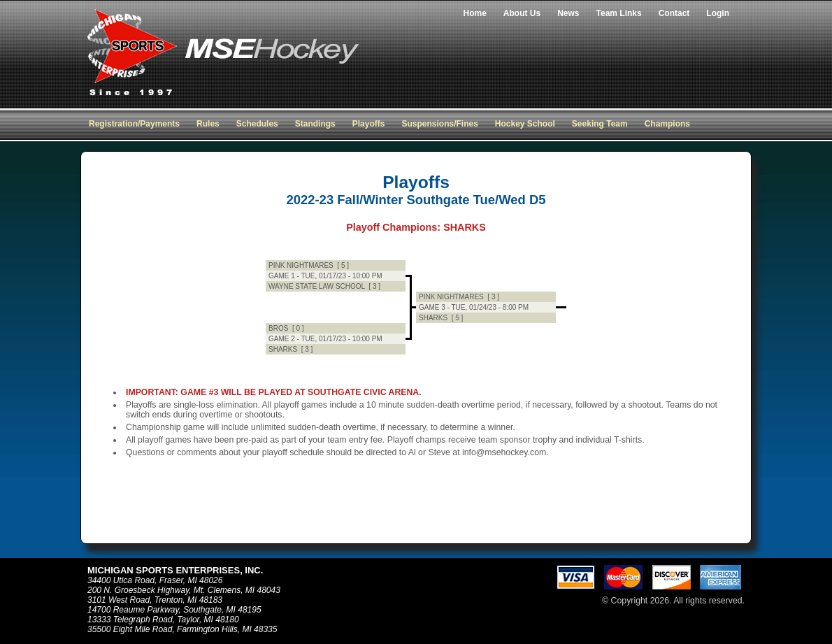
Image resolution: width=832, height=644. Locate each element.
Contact (674, 13)
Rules (208, 124)
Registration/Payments (134, 124)
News (568, 13)
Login (718, 13)
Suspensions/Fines (439, 124)
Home (475, 13)
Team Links (619, 13)
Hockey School (525, 124)
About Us (522, 13)
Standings (315, 124)
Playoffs (369, 124)
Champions (667, 124)
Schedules (257, 124)
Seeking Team (600, 124)
